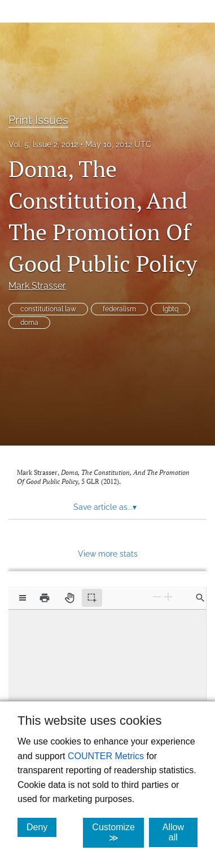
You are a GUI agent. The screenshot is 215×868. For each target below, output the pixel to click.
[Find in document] (200, 598)
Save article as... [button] (105, 507)
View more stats (108, 554)
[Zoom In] (168, 597)
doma (29, 323)
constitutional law (48, 309)
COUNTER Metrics (106, 756)
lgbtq (170, 309)
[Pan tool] (69, 598)
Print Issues (38, 120)
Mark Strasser (37, 286)
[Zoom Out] (157, 597)
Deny (41, 827)
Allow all (180, 832)
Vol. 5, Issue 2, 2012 (43, 144)
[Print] (45, 598)
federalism (119, 309)
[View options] (23, 598)
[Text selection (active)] (92, 598)
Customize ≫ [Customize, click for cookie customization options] (118, 832)
